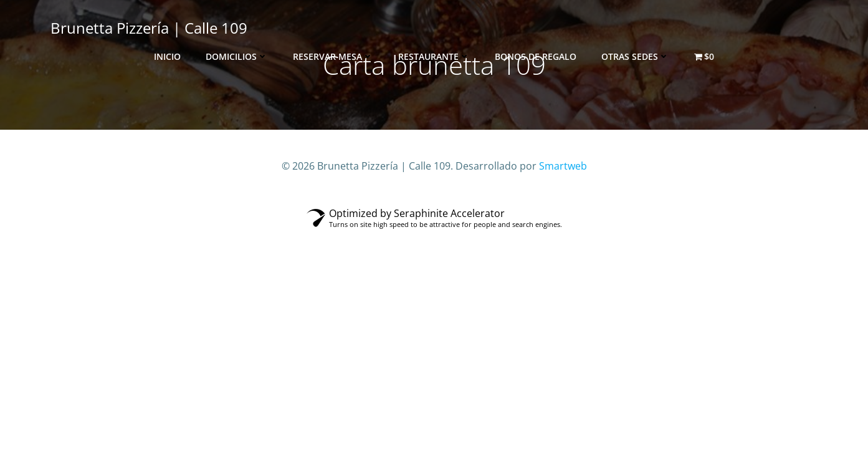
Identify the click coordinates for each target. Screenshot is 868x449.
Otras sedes (635, 56)
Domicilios (237, 56)
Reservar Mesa (333, 56)
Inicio (167, 56)
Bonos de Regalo (536, 56)
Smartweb (563, 166)
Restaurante (434, 56)
